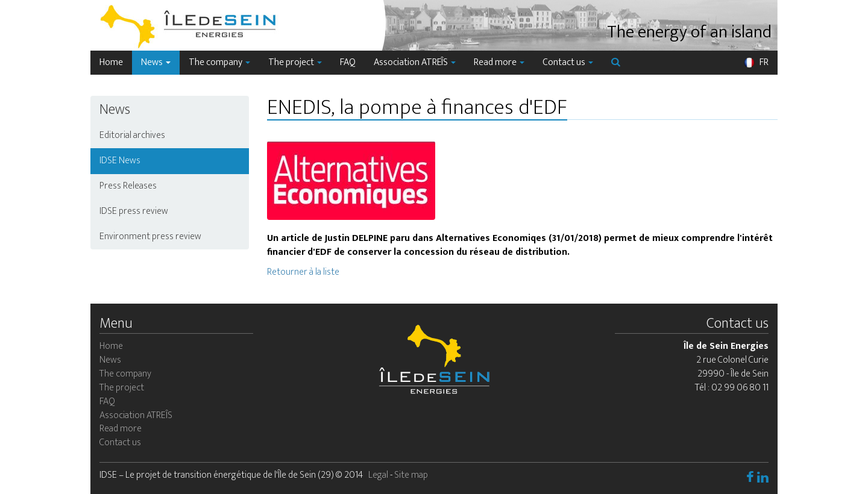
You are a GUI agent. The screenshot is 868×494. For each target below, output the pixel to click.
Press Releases (128, 186)
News (156, 62)
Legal (378, 475)
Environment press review (150, 236)
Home (111, 62)
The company (219, 62)
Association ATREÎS (415, 62)
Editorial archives (132, 135)
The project (295, 62)
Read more (499, 62)
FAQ (348, 62)
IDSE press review (134, 211)
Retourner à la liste (303, 272)
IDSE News (120, 161)
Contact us (568, 62)
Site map (411, 475)
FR (756, 62)
